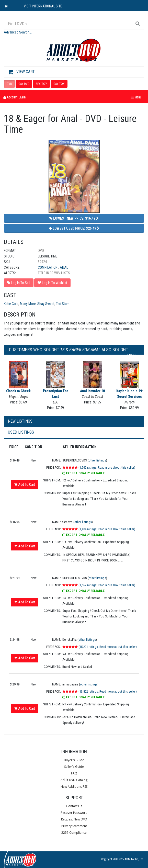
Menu (137, 97)
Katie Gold (11, 304)
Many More (28, 304)
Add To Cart (25, 484)
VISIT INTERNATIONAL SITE (43, 6)
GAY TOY (59, 84)
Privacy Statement (74, 826)
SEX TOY (41, 84)
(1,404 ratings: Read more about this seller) (107, 529)
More (133, 356)
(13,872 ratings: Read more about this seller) (108, 691)
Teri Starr (62, 304)
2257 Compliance (74, 833)
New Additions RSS (74, 787)
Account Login (14, 97)
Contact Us (74, 806)
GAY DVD (24, 84)
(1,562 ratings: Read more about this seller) (107, 467)
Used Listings (21, 432)
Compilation (48, 267)
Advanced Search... (18, 32)
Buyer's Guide (74, 760)
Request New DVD (74, 819)
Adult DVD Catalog (74, 780)
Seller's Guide (74, 767)
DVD (9, 84)
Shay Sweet (46, 304)
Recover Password (74, 813)
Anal (64, 267)
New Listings (20, 421)
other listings (97, 460)
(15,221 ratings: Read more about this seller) (108, 647)
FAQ (74, 773)
